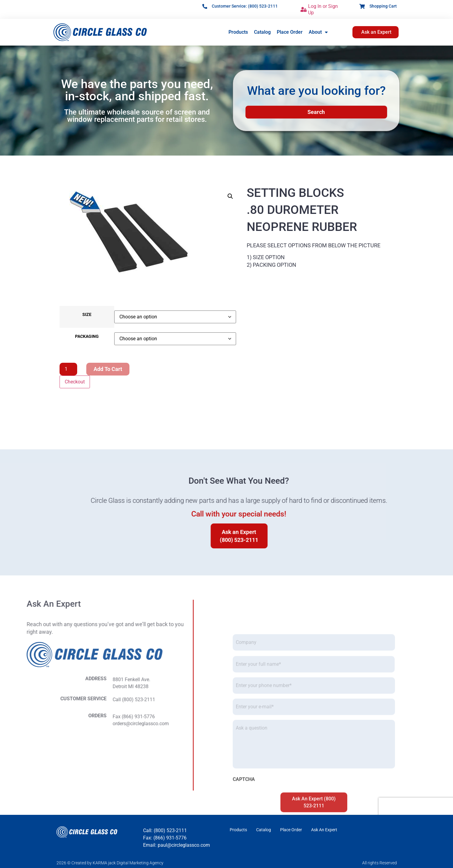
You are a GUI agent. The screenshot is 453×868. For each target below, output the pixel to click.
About (318, 32)
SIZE (87, 315)
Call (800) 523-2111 (39, 700)
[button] (230, 196)
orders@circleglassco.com (45, 724)
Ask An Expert (324, 830)
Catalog (262, 32)
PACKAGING (87, 337)
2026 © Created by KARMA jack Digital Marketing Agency (110, 863)
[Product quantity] (68, 369)
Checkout (75, 382)
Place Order (290, 32)
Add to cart (108, 369)
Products (238, 32)
